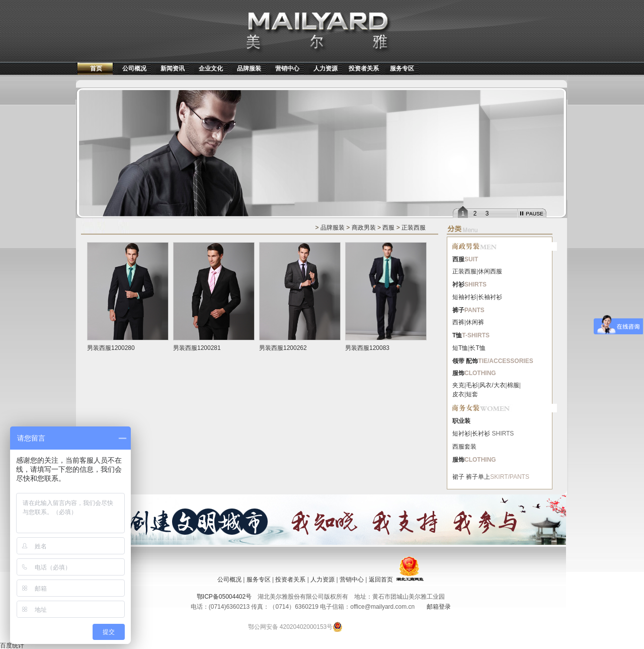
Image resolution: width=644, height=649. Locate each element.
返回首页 (381, 580)
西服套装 (464, 447)
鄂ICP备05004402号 (224, 597)
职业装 (461, 421)
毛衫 (472, 385)
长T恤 (477, 348)
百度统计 (12, 645)
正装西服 (414, 228)
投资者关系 (364, 68)
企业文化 (211, 68)
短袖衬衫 (464, 297)
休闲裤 (475, 322)
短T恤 (460, 348)
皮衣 (458, 394)
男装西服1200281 (197, 348)
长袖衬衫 (490, 297)
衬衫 (458, 284)
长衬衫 (481, 434)
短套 (472, 394)
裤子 (458, 310)
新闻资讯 (173, 68)
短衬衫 (461, 434)
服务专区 (402, 68)
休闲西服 (490, 271)
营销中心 (287, 68)
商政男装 (364, 228)
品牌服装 (249, 68)
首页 (96, 68)
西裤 (458, 322)
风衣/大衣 (492, 385)
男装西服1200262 (283, 348)
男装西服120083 (367, 348)
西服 (388, 228)
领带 (458, 361)
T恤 (457, 335)
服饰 (458, 373)
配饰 (472, 361)
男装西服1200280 (111, 348)
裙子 (458, 477)
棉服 (513, 385)
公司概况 (134, 68)
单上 (484, 477)
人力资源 (326, 68)
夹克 (458, 385)
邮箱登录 (439, 607)
